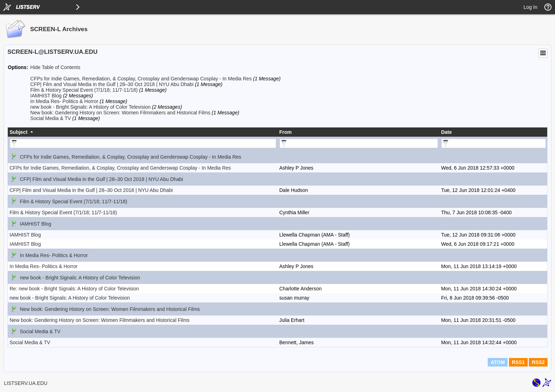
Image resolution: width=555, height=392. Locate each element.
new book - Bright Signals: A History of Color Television (91, 107)
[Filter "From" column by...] (359, 143)
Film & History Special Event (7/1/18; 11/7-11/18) (84, 90)
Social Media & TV (51, 118)
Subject (19, 132)
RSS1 (518, 362)
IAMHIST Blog (46, 96)
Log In (530, 7)
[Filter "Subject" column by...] (143, 143)
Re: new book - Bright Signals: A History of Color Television (74, 289)
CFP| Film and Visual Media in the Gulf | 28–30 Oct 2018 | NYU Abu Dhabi (112, 84)
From (285, 132)
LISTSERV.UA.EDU (26, 383)
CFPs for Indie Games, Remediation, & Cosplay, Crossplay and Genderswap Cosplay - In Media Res (141, 79)
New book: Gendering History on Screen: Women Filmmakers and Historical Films (121, 113)
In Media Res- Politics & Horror (64, 101)
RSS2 (538, 362)
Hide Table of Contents (55, 67)
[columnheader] (143, 132)
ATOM (498, 362)
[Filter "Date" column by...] (494, 143)
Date (446, 132)
